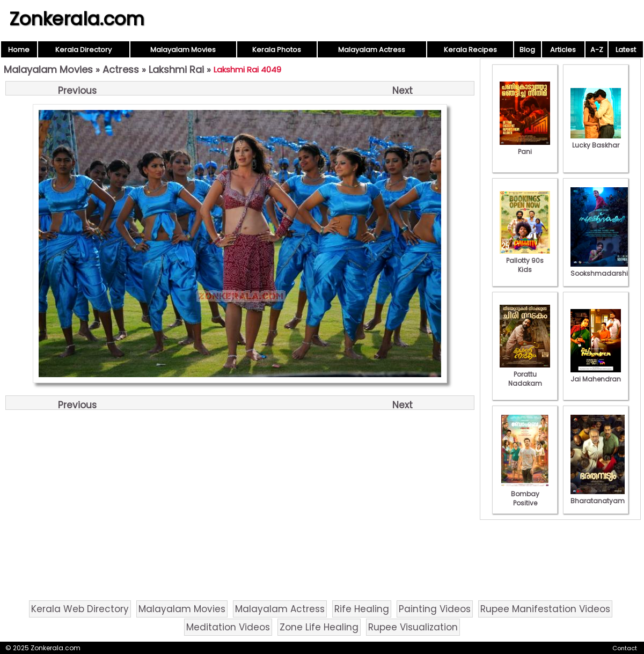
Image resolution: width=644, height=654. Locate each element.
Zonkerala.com (77, 19)
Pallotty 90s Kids (525, 260)
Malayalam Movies (183, 50)
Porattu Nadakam (525, 374)
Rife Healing (362, 609)
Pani (525, 147)
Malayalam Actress (372, 50)
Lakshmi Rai (176, 69)
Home (19, 50)
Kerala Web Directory (80, 609)
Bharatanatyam (598, 496)
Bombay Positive (525, 494)
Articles (563, 50)
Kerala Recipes (470, 50)
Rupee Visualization (413, 627)
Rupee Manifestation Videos (545, 609)
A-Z (597, 50)
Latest (626, 50)
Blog (527, 50)
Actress (121, 69)
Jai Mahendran (596, 374)
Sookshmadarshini (602, 269)
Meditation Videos (228, 627)
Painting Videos (435, 609)
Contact (625, 648)
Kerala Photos (277, 50)
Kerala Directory (83, 50)
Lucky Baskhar (596, 141)
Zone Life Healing (319, 627)
